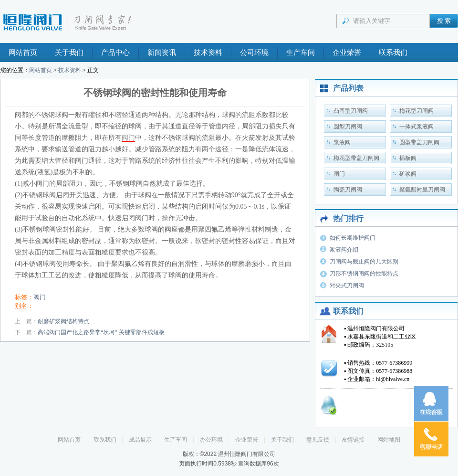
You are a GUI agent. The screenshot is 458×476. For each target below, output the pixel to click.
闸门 (339, 174)
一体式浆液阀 (416, 127)
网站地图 (389, 440)
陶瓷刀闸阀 (348, 190)
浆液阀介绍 (344, 250)
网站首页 (23, 53)
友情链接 (353, 440)
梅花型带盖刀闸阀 (356, 158)
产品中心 (115, 53)
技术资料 (208, 53)
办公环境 (211, 440)
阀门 (128, 138)
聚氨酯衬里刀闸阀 (422, 190)
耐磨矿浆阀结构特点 (63, 321)
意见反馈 (318, 440)
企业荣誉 (347, 53)
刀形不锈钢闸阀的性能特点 (364, 274)
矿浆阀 (408, 174)
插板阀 (408, 158)
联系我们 (393, 53)
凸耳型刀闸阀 (351, 111)
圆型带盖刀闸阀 (419, 142)
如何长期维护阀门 (353, 238)
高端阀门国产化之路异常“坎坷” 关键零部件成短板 (101, 332)
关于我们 (69, 53)
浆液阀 (342, 142)
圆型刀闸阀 (348, 127)
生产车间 (301, 53)
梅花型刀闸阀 (416, 111)
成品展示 (140, 440)
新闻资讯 (162, 53)
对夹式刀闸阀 (347, 286)
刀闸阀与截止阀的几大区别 (364, 262)
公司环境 (254, 53)
